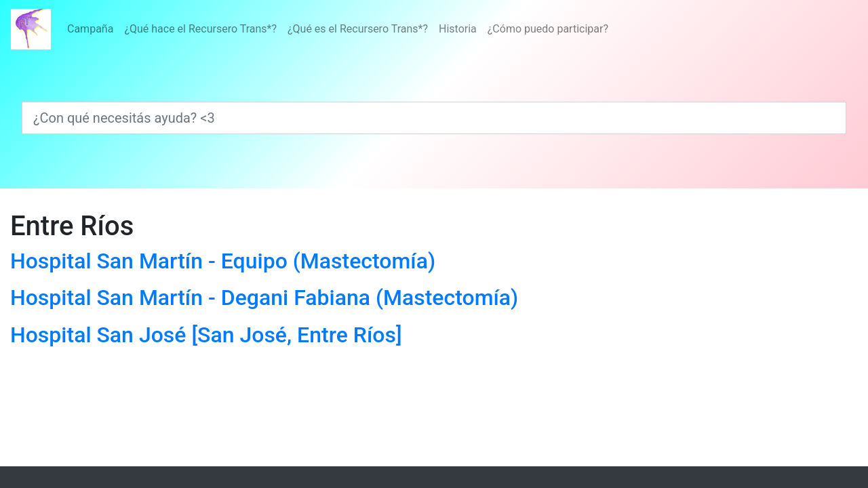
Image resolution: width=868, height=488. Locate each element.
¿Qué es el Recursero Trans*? (358, 29)
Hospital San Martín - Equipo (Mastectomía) (223, 261)
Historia (458, 29)
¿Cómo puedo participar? (548, 29)
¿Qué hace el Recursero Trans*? (200, 29)
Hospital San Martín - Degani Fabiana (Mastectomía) (264, 298)
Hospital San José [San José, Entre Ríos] (206, 335)
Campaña (90, 29)
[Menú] (338, 29)
